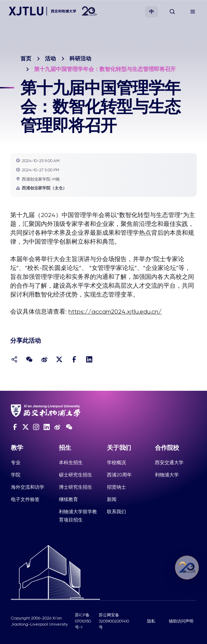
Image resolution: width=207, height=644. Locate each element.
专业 (16, 462)
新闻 (112, 499)
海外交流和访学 (28, 487)
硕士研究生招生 (76, 475)
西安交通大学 (169, 462)
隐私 (151, 621)
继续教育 (68, 499)
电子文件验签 (25, 499)
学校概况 (116, 462)
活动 (50, 59)
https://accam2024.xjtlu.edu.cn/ (115, 311)
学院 (16, 475)
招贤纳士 (116, 487)
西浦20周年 (119, 475)
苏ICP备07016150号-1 (83, 621)
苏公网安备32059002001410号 (114, 621)
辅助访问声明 (181, 621)
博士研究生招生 (76, 487)
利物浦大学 (167, 475)
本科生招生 (71, 462)
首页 (26, 59)
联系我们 (116, 512)
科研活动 (80, 59)
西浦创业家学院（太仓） (41, 188)
